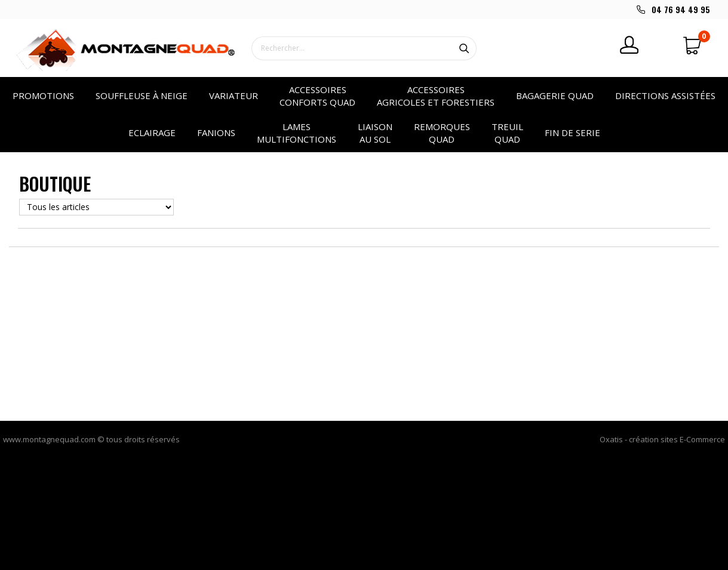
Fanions (216, 133)
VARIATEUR (234, 95)
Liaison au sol (375, 133)
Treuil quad (507, 133)
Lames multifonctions (297, 133)
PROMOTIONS (43, 95)
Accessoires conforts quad (317, 96)
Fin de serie (572, 133)
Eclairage (152, 133)
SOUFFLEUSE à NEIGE (142, 95)
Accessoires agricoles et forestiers (436, 96)
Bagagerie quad (555, 95)
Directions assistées (665, 95)
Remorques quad (442, 133)
